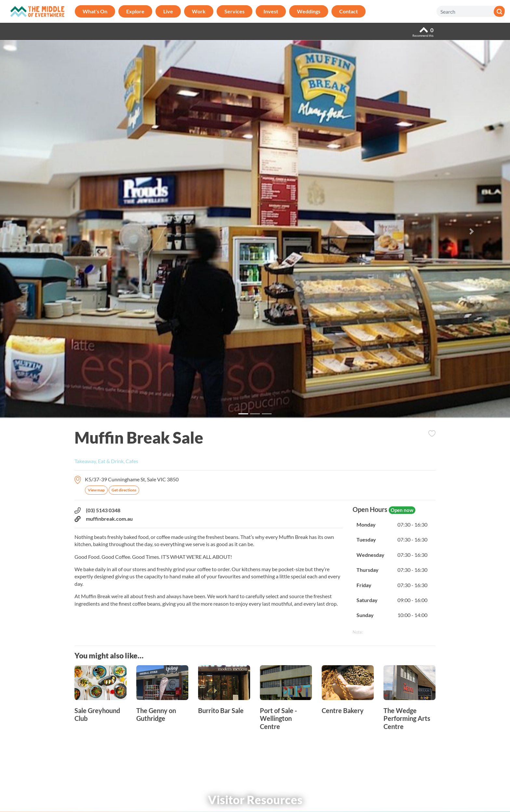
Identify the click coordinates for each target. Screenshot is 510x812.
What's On (95, 11)
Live (168, 11)
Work (199, 11)
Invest (271, 11)
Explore (135, 11)
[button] (38, 231)
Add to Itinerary (432, 434)
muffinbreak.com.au (104, 519)
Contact (349, 11)
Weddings (309, 11)
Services (235, 11)
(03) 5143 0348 (97, 510)
